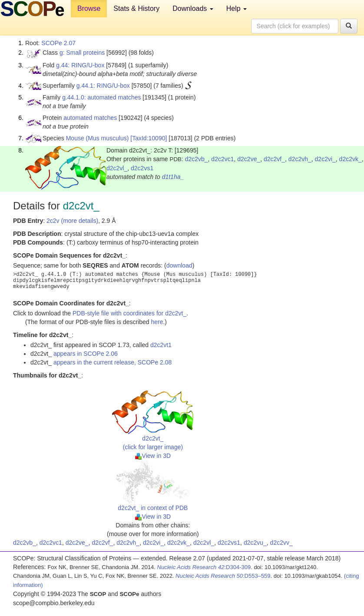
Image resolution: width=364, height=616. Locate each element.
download (179, 265)
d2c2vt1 (161, 345)
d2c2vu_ (255, 543)
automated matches (90, 118)
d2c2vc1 (222, 159)
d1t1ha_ (173, 177)
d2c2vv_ (281, 543)
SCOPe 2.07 (58, 43)
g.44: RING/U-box (80, 65)
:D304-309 (204, 567)
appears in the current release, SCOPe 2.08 (113, 362)
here (157, 322)
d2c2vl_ (117, 168)
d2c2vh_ (300, 159)
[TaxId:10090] (149, 138)
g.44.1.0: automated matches (101, 97)
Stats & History (136, 8)
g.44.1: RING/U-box (103, 86)
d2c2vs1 (142, 168)
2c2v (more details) (72, 221)
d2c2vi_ (325, 159)
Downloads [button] (193, 8)
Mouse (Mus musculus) (98, 138)
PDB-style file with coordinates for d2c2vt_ (129, 313)
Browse (89, 8)
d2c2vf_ (274, 159)
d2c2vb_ (197, 159)
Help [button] (237, 8)
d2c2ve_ (249, 159)
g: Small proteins (82, 53)
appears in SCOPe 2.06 (86, 354)
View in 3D (153, 456)
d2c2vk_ (351, 159)
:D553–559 (223, 576)
